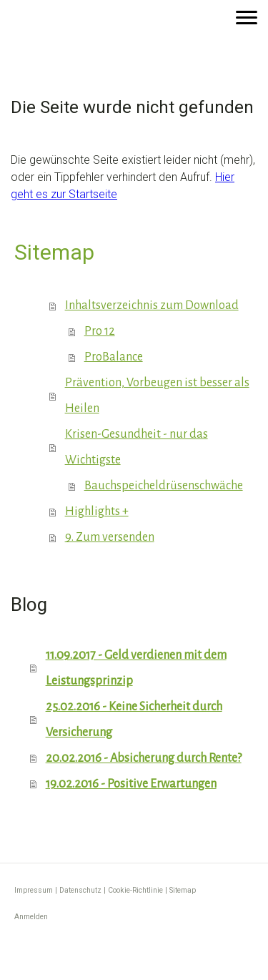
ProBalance (114, 357)
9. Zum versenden (110, 537)
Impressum (34, 890)
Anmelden (31, 917)
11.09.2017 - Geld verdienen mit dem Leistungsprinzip (136, 668)
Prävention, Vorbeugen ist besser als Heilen (157, 396)
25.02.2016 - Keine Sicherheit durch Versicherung (134, 720)
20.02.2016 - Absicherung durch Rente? (144, 758)
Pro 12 (100, 331)
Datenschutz (80, 890)
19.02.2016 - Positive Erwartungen (131, 784)
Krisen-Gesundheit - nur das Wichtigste (137, 447)
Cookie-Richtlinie (135, 890)
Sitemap (183, 890)
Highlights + (97, 511)
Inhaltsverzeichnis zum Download (152, 305)
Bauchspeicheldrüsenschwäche (164, 486)
